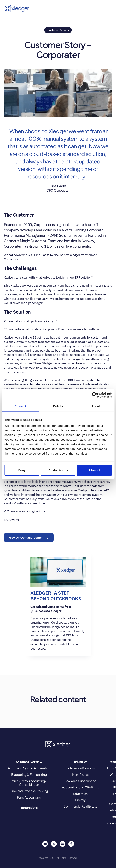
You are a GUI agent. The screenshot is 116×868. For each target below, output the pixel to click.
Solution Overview (29, 762)
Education (80, 794)
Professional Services (80, 768)
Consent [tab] (20, 406)
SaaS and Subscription (80, 781)
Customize (58, 470)
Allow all (94, 470)
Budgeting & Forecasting (29, 775)
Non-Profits (80, 775)
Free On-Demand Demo (25, 537)
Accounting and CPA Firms (80, 787)
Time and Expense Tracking (29, 791)
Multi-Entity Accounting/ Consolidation (29, 783)
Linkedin (62, 844)
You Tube (45, 844)
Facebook (71, 844)
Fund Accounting (29, 797)
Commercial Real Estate (80, 806)
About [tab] (96, 406)
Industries (80, 762)
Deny (22, 470)
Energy (80, 800)
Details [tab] (58, 406)
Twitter (54, 844)
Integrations (29, 807)
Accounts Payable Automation (29, 768)
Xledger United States (58, 745)
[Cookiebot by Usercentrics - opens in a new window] (95, 395)
